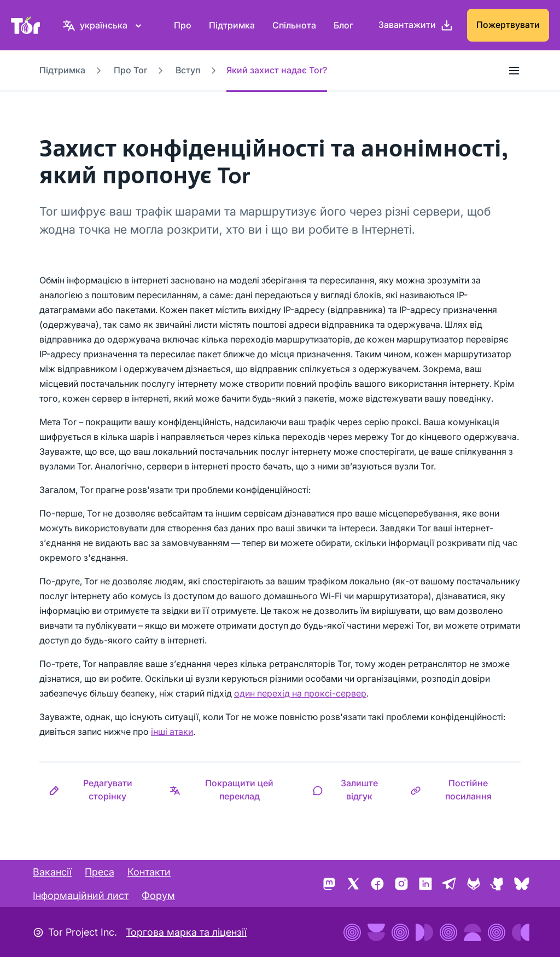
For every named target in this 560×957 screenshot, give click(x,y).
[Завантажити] (416, 25)
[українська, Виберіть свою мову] (104, 25)
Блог (343, 25)
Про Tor (130, 70)
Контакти (149, 872)
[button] (100, 790)
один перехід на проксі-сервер (300, 693)
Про (183, 25)
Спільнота (294, 25)
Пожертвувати (508, 25)
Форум (158, 895)
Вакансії (52, 872)
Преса (100, 872)
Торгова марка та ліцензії (186, 932)
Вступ (188, 70)
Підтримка (232, 25)
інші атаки (172, 732)
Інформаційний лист (81, 895)
